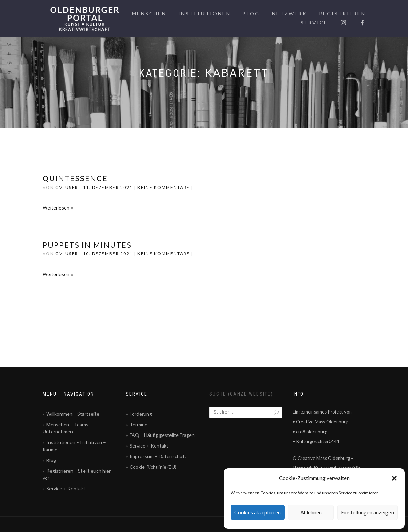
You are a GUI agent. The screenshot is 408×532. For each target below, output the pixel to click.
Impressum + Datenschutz (158, 456)
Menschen (149, 14)
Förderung (141, 414)
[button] (394, 478)
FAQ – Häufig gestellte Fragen (162, 435)
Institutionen (205, 14)
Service (314, 22)
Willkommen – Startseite (73, 414)
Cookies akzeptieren (258, 512)
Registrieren (342, 14)
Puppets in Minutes (87, 245)
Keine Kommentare (164, 187)
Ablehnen (311, 512)
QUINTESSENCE (75, 178)
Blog (251, 14)
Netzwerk (289, 14)
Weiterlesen (56, 208)
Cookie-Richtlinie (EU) (153, 467)
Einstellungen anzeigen (367, 512)
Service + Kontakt (66, 489)
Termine (139, 424)
